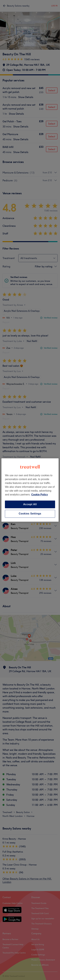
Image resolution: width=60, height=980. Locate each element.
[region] (30, 490)
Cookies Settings (30, 514)
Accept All (30, 504)
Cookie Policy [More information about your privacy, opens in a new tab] (39, 495)
